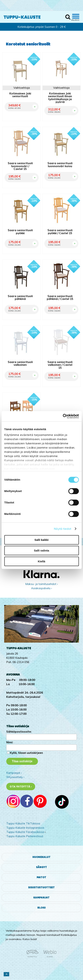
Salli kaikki (41, 540)
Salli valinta (41, 550)
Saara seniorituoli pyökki (20, 232)
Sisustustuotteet (41, 888)
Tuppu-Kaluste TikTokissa (23, 823)
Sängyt (41, 867)
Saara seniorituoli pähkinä (20, 298)
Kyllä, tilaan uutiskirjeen (26, 753)
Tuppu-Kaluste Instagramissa (25, 828)
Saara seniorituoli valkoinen (20, 363)
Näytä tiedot (63, 529)
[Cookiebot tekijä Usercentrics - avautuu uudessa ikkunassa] (63, 416)
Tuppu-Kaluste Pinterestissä (25, 836)
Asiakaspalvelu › (41, 588)
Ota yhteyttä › (21, 787)
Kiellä (41, 561)
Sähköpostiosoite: (19, 732)
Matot (41, 877)
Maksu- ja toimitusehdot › (41, 584)
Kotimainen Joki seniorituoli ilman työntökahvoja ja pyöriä (60, 98)
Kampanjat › (14, 773)
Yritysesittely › (15, 777)
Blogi (41, 908)
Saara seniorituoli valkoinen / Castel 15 (60, 365)
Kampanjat (41, 898)
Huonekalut (41, 857)
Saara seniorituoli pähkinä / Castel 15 (60, 298)
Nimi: (10, 742)
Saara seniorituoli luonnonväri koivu (60, 165)
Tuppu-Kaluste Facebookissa (25, 832)
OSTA (34, 102)
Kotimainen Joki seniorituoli (20, 95)
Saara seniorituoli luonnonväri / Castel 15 (20, 166)
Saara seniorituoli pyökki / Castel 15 (60, 232)
